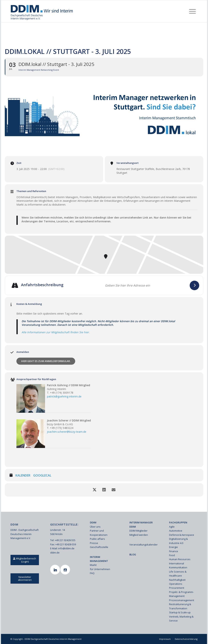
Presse (94, 543)
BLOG (133, 554)
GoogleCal (42, 476)
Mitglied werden (139, 535)
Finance (174, 551)
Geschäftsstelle (99, 547)
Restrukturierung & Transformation (180, 606)
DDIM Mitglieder (138, 531)
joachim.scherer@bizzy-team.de (67, 432)
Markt (93, 565)
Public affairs (97, 539)
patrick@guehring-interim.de (64, 396)
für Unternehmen (100, 569)
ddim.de (55, 553)
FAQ (92, 573)
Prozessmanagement (182, 600)
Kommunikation (178, 567)
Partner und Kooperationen (99, 533)
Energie (173, 547)
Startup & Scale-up (180, 612)
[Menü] (192, 11)
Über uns (95, 527)
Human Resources (180, 559)
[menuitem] (192, 11)
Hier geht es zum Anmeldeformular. (46, 361)
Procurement (177, 588)
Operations (176, 584)
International (177, 563)
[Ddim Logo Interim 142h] (42, 11)
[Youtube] (66, 570)
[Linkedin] (56, 570)
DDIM (93, 522)
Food (172, 555)
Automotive (176, 531)
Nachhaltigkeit (177, 580)
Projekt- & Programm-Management (181, 594)
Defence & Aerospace (182, 535)
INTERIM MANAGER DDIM (141, 524)
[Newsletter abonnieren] (25, 578)
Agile (172, 527)
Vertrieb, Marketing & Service (181, 619)
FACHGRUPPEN (178, 522)
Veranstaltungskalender (144, 545)
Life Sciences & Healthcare (178, 574)
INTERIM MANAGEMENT (99, 559)
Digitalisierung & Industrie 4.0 (178, 541)
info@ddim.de (66, 548)
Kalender (23, 476)
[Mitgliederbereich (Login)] (25, 560)
